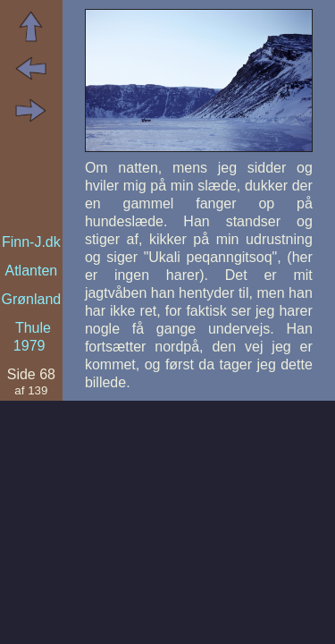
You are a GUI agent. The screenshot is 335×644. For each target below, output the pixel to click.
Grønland (32, 299)
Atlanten (31, 271)
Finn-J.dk (31, 242)
